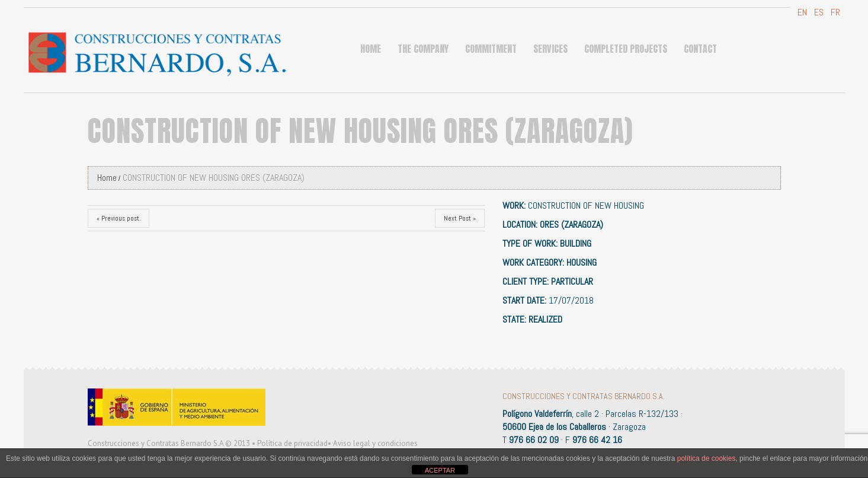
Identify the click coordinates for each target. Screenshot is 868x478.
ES (818, 12)
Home (371, 49)
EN (801, 12)
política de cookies (707, 458)
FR (834, 12)
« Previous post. (118, 218)
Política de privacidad (292, 443)
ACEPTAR (440, 470)
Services (550, 49)
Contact (700, 49)
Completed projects (626, 49)
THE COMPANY (423, 49)
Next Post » (460, 218)
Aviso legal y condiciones (375, 443)
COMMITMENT (491, 49)
